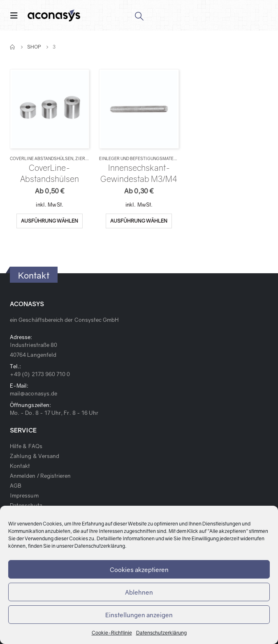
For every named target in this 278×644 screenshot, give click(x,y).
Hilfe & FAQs (26, 446)
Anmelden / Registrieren (41, 476)
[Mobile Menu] (16, 15)
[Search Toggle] (139, 16)
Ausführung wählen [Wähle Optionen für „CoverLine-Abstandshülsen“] (50, 221)
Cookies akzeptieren (139, 570)
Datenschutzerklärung (100, 546)
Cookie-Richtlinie (112, 633)
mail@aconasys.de (34, 393)
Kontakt (20, 466)
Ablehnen (139, 592)
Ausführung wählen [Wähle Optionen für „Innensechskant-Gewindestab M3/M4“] (139, 221)
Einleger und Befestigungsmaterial (141, 158)
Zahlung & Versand (35, 456)
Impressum (24, 495)
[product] (50, 109)
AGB (16, 486)
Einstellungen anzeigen (139, 615)
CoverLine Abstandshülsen (42, 158)
